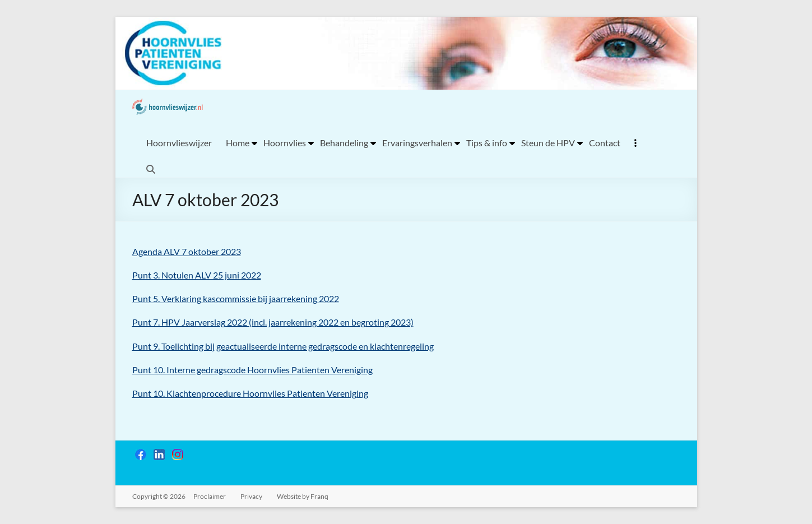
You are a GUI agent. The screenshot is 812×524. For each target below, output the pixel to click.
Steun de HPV (548, 143)
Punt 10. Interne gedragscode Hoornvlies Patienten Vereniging (252, 370)
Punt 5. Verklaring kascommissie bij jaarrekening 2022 (236, 298)
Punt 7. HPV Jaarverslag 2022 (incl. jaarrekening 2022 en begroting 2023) (273, 322)
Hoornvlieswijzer (179, 143)
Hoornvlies (285, 143)
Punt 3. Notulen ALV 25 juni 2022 (197, 275)
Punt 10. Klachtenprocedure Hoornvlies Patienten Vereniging (250, 393)
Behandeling (344, 143)
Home (238, 143)
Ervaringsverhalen (417, 143)
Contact (605, 143)
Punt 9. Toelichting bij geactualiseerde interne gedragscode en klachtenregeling (283, 346)
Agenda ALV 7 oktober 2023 (187, 251)
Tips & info (487, 143)
